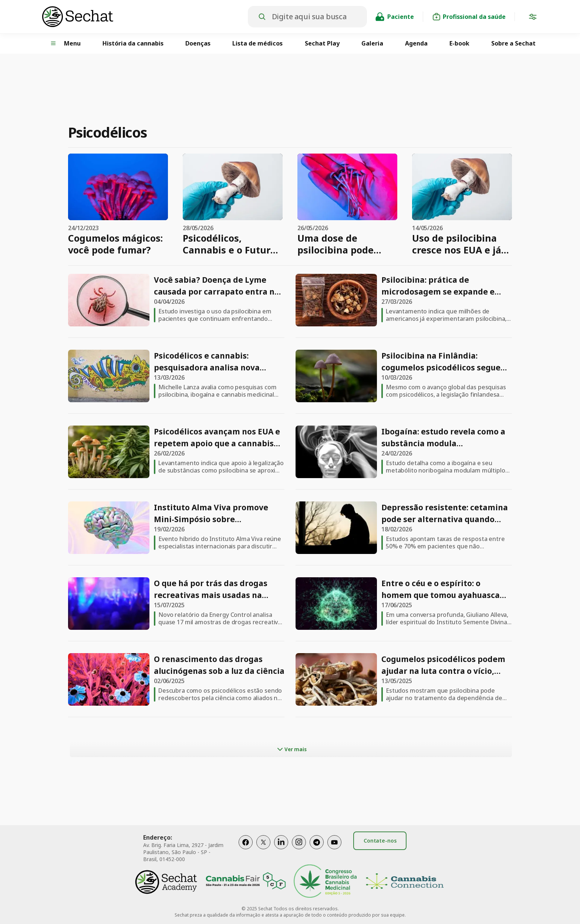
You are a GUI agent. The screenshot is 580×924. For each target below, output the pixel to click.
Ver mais (291, 749)
